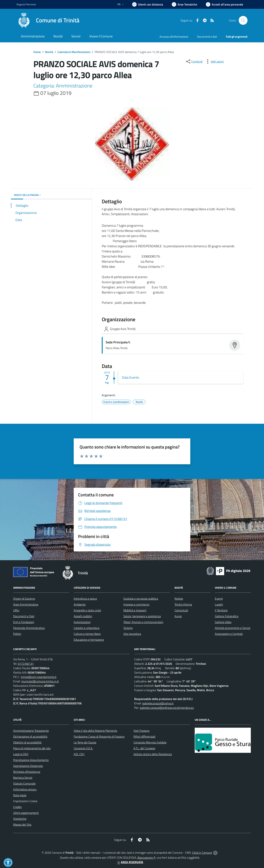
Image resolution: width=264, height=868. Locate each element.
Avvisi (178, 616)
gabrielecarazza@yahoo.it (158, 703)
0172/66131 (26, 664)
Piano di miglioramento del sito (32, 748)
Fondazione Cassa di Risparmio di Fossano (99, 736)
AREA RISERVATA (130, 862)
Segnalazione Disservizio (28, 766)
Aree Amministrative (26, 604)
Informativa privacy (25, 789)
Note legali (20, 795)
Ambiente (80, 604)
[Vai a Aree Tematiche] (184, 4)
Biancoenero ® (146, 858)
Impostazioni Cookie (25, 801)
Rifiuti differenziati (144, 736)
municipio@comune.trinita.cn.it (40, 681)
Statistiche (20, 819)
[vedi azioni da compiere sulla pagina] (214, 61)
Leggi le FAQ (21, 754)
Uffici (16, 610)
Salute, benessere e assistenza (142, 616)
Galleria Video (223, 622)
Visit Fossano (141, 731)
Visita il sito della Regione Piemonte (95, 731)
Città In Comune (202, 853)
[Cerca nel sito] (243, 20)
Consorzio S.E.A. (83, 748)
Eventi (219, 599)
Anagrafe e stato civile (87, 610)
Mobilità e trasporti (135, 610)
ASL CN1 (79, 754)
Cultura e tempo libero (87, 634)
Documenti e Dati (24, 616)
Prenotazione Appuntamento (31, 760)
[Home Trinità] (48, 20)
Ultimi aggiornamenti (26, 813)
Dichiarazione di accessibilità (30, 736)
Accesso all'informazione (174, 37)
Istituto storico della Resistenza (153, 754)
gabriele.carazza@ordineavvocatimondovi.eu (167, 708)
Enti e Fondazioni (24, 622)
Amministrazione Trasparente (31, 731)
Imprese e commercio (136, 604)
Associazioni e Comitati (229, 634)
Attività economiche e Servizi (233, 628)
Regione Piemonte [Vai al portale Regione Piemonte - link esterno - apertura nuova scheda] (26, 4)
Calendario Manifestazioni (74, 52)
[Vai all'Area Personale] (224, 4)
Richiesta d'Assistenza (27, 772)
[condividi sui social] (194, 61)
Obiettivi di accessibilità (27, 742)
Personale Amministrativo (29, 628)
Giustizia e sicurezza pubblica (141, 599)
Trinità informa (183, 604)
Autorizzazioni (82, 622)
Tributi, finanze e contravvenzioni (143, 622)
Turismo (128, 628)
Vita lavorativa (132, 634)
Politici (17, 634)
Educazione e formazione (89, 640)
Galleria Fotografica (227, 616)
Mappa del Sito (22, 825)
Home (37, 52)
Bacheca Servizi (23, 778)
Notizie (179, 599)
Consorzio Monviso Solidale (150, 742)
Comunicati (181, 610)
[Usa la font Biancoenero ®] (148, 4)
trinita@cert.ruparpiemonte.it (39, 677)
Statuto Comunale (24, 783)
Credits (17, 807)
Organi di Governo (24, 599)
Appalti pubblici (83, 616)
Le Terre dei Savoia (85, 742)
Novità (49, 52)
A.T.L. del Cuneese (144, 748)
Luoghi (219, 604)
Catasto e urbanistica (87, 628)
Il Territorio (221, 610)
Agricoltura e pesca (85, 599)
